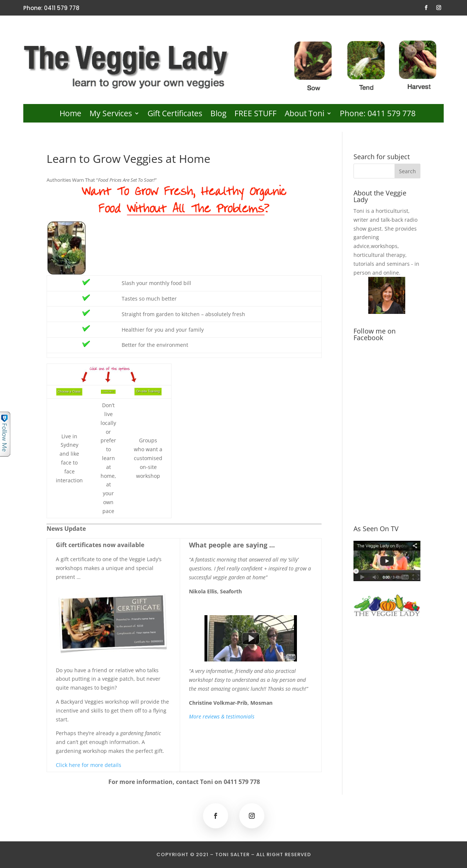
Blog (218, 115)
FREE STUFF (256, 115)
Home (70, 115)
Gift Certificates (175, 115)
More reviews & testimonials (222, 716)
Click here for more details (89, 765)
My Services (111, 115)
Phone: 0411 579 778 (378, 115)
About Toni (304, 115)
